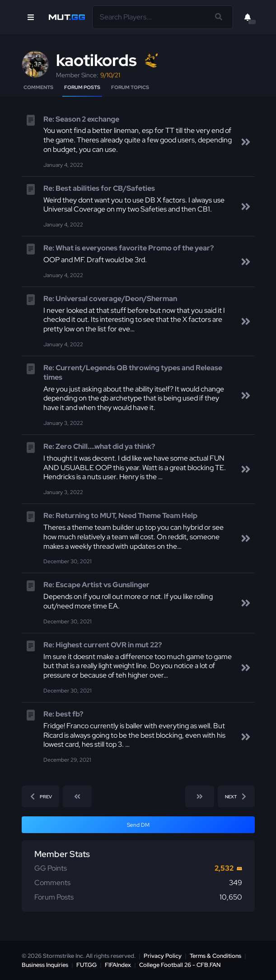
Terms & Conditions (215, 956)
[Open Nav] (31, 17)
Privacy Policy (163, 956)
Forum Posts (82, 87)
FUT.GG (87, 965)
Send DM (138, 825)
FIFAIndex (118, 965)
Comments (38, 87)
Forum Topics (130, 87)
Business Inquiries (45, 965)
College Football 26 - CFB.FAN (180, 965)
